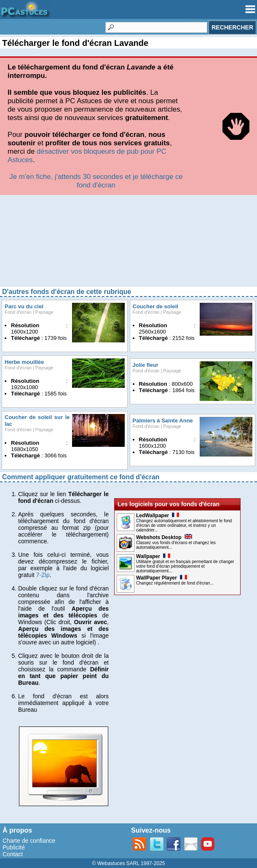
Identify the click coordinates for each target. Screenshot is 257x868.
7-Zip (43, 575)
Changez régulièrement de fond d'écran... (175, 583)
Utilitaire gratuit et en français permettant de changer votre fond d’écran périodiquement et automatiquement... (185, 566)
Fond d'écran (18, 312)
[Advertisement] (128, 244)
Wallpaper (153, 556)
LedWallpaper (158, 515)
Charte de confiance (29, 841)
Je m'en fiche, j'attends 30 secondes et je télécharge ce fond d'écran (96, 181)
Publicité (14, 847)
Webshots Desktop (164, 537)
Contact (13, 854)
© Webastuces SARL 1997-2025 (129, 863)
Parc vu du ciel (24, 306)
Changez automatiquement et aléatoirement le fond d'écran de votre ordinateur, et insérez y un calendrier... (184, 525)
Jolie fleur (146, 365)
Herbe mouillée (24, 362)
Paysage (44, 312)
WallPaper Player (162, 578)
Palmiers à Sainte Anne (163, 421)
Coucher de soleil (155, 306)
